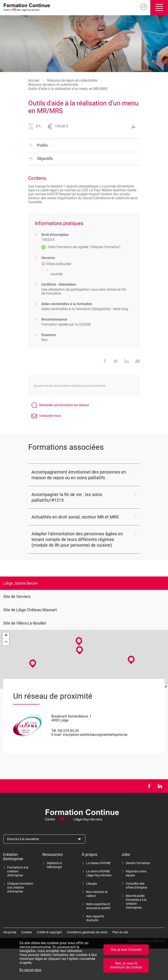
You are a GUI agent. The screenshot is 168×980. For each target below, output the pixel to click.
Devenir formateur (138, 863)
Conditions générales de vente (87, 932)
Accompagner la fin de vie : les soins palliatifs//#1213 (67, 497)
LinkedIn (160, 786)
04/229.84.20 (68, 731)
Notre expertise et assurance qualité (98, 906)
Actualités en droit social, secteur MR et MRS (75, 517)
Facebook (149, 786)
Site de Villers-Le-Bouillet (25, 623)
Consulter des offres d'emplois (136, 886)
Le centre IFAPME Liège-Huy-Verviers (99, 873)
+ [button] (6, 636)
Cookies (27, 932)
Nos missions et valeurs (97, 894)
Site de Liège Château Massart (30, 610)
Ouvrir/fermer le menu (158, 8)
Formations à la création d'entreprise (18, 871)
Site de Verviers (17, 596)
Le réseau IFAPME (98, 863)
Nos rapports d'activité (95, 918)
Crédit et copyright (49, 932)
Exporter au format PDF (133, 127)
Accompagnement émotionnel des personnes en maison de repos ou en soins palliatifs (79, 475)
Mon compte (142, 7)
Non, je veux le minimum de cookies (126, 965)
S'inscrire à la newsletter (23, 839)
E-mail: (57, 735)
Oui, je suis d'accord (126, 950)
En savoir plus (30, 970)
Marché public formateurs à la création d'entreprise (136, 902)
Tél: (54, 731)
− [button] (6, 642)
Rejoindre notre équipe (136, 873)
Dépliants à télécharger (54, 865)
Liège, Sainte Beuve (20, 583)
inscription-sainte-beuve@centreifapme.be (95, 735)
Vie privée (10, 932)
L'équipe (92, 884)
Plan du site (120, 932)
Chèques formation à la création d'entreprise (20, 887)
